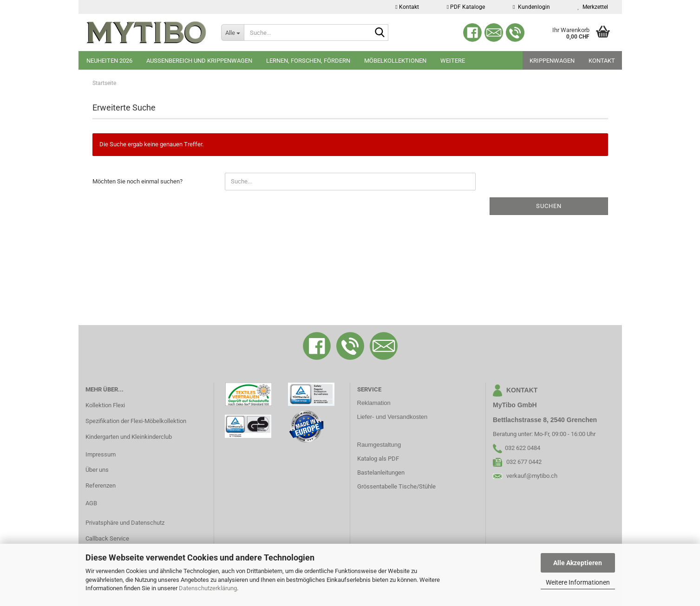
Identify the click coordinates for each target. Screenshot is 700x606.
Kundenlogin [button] (531, 7)
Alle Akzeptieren (578, 563)
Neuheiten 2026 (109, 61)
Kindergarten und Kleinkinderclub (129, 437)
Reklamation (374, 403)
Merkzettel (593, 7)
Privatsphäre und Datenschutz (125, 523)
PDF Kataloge (466, 7)
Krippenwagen (552, 61)
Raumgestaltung (379, 445)
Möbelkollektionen (395, 61)
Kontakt (407, 7)
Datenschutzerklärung (208, 588)
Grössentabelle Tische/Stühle (396, 486)
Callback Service (107, 538)
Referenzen (101, 485)
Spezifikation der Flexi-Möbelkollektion (136, 421)
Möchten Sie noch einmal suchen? (137, 181)
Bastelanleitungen (381, 472)
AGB (91, 503)
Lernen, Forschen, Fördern (308, 61)
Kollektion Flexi (105, 405)
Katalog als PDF (378, 459)
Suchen (549, 206)
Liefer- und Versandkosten (393, 417)
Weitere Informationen (578, 582)
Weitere (453, 61)
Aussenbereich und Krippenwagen (199, 61)
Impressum (101, 454)
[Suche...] (232, 33)
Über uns (97, 470)
